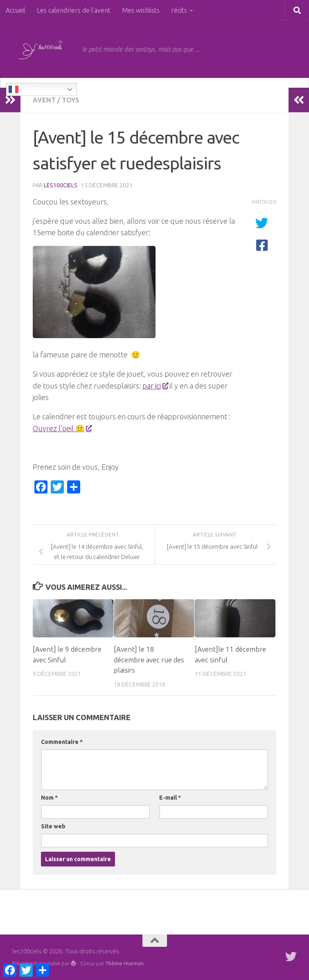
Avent (44, 100)
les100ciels (61, 185)
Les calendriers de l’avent (74, 10)
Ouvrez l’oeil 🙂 (62, 428)
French (25, 89)
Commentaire (62, 742)
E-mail (170, 798)
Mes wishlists (141, 10)
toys (71, 100)
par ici (155, 386)
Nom (49, 798)
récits (179, 10)
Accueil (16, 10)
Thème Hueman (125, 963)
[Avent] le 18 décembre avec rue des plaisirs (149, 659)
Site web (53, 826)
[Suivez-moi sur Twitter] (291, 957)
